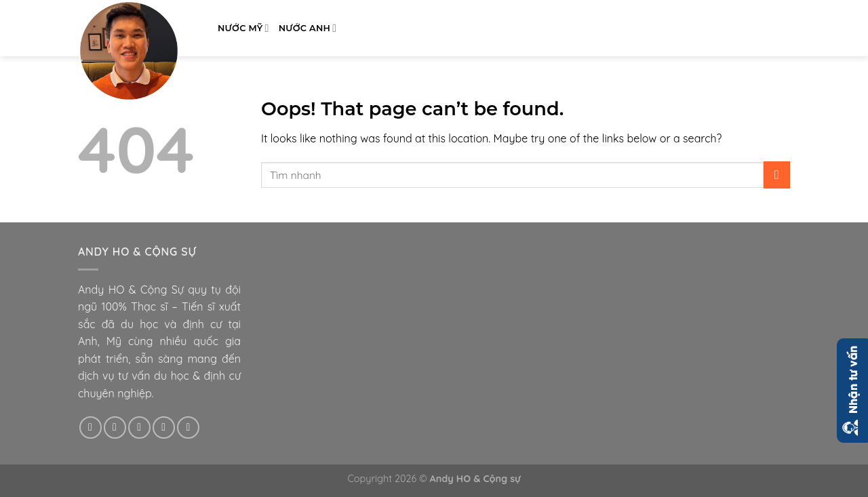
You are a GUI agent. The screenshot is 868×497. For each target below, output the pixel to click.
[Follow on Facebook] (91, 428)
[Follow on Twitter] (139, 428)
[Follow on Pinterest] (188, 428)
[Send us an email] (164, 428)
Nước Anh (308, 28)
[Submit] (777, 175)
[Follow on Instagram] (115, 428)
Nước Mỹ (243, 28)
